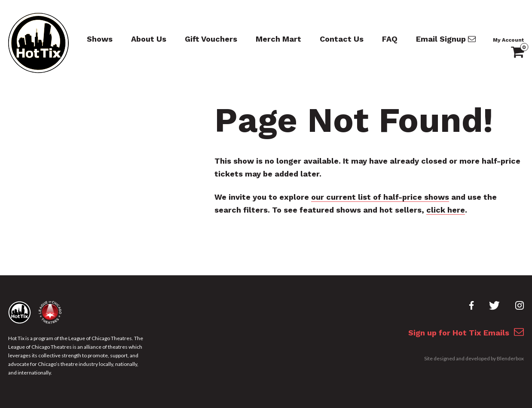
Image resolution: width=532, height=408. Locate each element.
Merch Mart (278, 39)
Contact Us (342, 39)
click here (446, 210)
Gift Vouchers (211, 39)
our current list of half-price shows (380, 197)
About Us (149, 39)
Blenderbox (510, 358)
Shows (100, 39)
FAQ (390, 39)
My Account (508, 40)
